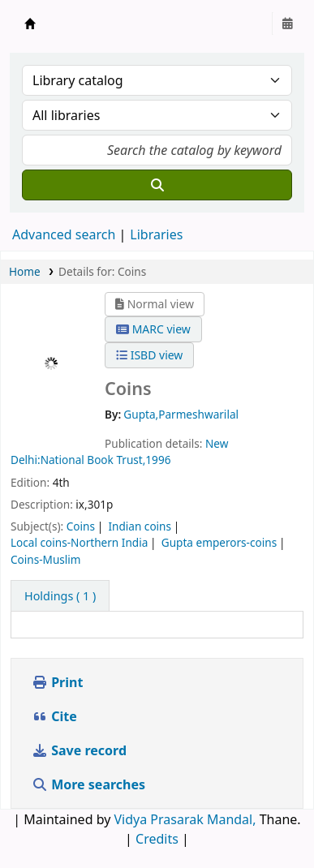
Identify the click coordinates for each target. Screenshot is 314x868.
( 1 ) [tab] (60, 596)
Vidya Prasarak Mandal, (185, 819)
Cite (54, 716)
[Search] (157, 185)
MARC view (153, 329)
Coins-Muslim (46, 559)
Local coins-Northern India (79, 542)
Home (25, 271)
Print (57, 682)
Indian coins (140, 526)
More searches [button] (90, 784)
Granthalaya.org (30, 24)
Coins (81, 526)
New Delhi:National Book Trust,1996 (119, 451)
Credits (157, 839)
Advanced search (64, 234)
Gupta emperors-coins (219, 542)
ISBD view (149, 355)
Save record (81, 750)
